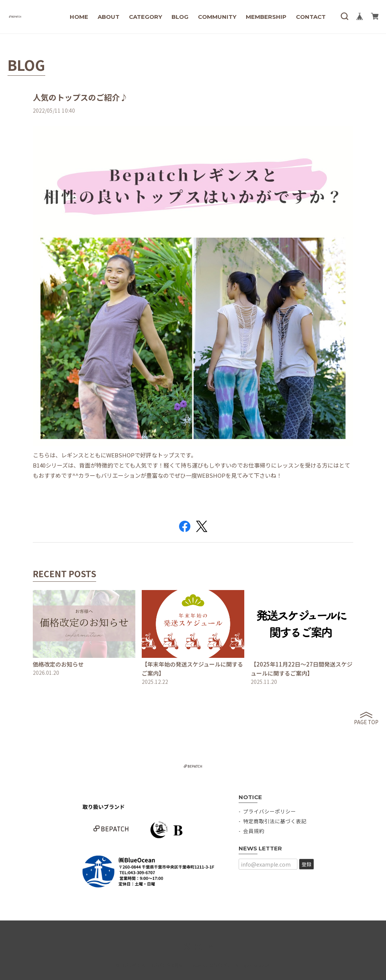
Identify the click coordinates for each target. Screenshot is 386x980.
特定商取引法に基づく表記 (275, 821)
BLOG (180, 17)
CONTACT (311, 17)
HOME (79, 17)
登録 (306, 864)
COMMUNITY (217, 17)
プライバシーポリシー (270, 811)
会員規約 (254, 831)
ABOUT (109, 17)
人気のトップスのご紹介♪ (80, 97)
